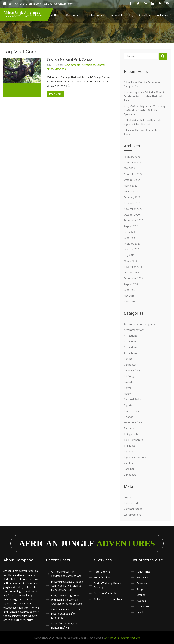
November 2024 (133, 163)
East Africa (54, 15)
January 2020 (132, 249)
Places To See (132, 411)
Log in (127, 497)
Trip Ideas (130, 446)
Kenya (127, 388)
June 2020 (130, 238)
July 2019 (129, 255)
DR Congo (60, 69)
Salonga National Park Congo (69, 59)
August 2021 (131, 191)
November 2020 (133, 209)
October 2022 (132, 180)
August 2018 (131, 284)
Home (16, 15)
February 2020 (132, 244)
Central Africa (34, 15)
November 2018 (133, 267)
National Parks (132, 399)
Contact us (162, 15)
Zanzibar (129, 469)
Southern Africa (95, 15)
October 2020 (132, 215)
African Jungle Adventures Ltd (123, 638)
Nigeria (128, 405)
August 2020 (131, 226)
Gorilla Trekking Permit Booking (108, 585)
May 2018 (129, 296)
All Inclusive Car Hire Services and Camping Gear (67, 574)
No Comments (72, 65)
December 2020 (133, 203)
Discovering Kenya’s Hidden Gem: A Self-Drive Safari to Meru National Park (144, 96)
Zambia (128, 463)
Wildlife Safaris (102, 578)
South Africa (143, 572)
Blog (130, 15)
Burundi (128, 359)
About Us (144, 15)
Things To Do (132, 434)
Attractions (89, 65)
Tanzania (129, 428)
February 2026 (132, 157)
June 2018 (130, 290)
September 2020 (133, 220)
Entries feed (131, 503)
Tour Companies (133, 440)
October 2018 (132, 273)
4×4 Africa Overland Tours (109, 599)
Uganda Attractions (135, 457)
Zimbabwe (130, 475)
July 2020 (129, 232)
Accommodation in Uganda (140, 324)
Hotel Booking (102, 572)
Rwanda (129, 417)
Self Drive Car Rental (106, 593)
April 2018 (130, 301)
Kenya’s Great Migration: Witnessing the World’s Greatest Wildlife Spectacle (145, 110)
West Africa (73, 15)
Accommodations (134, 330)
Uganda (128, 451)
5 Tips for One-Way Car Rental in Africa (64, 626)
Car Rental (116, 15)
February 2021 (132, 197)
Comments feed (133, 509)
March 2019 (130, 261)
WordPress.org (133, 515)
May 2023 (129, 168)
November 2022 (133, 174)
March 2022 (131, 186)
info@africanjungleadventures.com (51, 4)
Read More (55, 94)
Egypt (140, 612)
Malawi (128, 394)
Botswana (142, 578)
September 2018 (133, 278)
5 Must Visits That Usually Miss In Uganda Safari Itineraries (66, 614)
